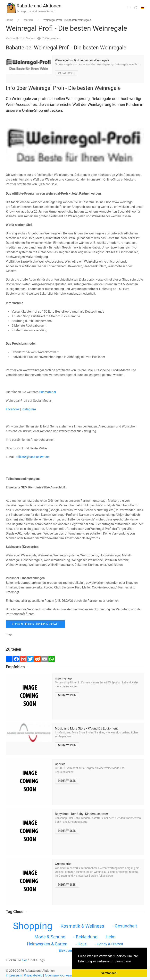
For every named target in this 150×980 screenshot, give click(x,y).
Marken (31, 38)
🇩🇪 (142, 8)
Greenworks (63, 864)
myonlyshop (63, 678)
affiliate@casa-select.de (32, 457)
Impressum (14, 975)
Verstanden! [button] (109, 973)
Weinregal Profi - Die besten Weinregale (82, 60)
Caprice (60, 764)
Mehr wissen (67, 695)
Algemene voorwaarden (61, 975)
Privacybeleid (33, 975)
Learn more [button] (123, 961)
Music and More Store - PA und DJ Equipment (86, 728)
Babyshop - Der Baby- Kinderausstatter (81, 814)
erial (53, 392)
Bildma (44, 392)
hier (24, 960)
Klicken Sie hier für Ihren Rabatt (35, 624)
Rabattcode (67, 73)
